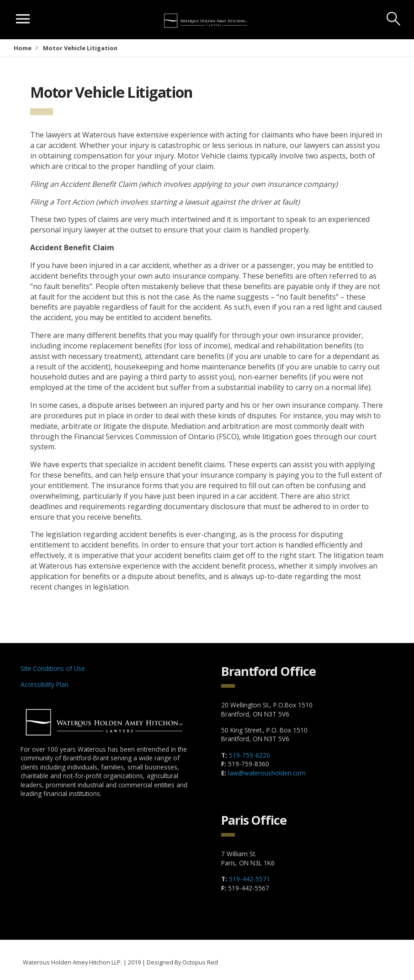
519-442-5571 (249, 879)
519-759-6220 (249, 755)
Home (23, 48)
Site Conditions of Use (53, 668)
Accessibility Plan (45, 684)
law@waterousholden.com (267, 773)
